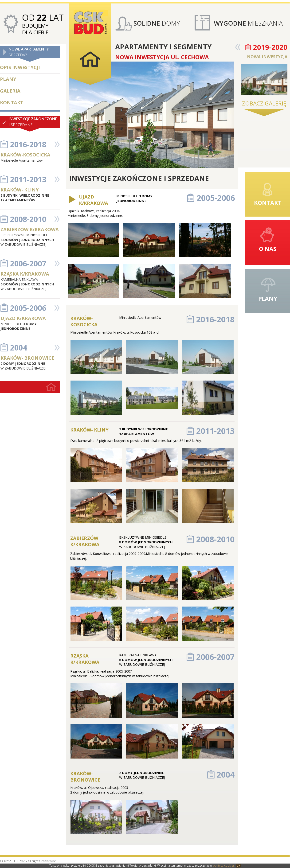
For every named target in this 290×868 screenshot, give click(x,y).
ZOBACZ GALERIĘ (264, 103)
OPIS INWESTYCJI (20, 67)
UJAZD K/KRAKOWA (23, 318)
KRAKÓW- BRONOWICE (27, 358)
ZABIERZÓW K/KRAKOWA (30, 229)
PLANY (8, 79)
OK (238, 866)
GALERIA (10, 91)
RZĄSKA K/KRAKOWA (25, 274)
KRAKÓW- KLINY (20, 190)
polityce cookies (224, 866)
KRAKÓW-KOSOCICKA (25, 155)
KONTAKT (12, 103)
